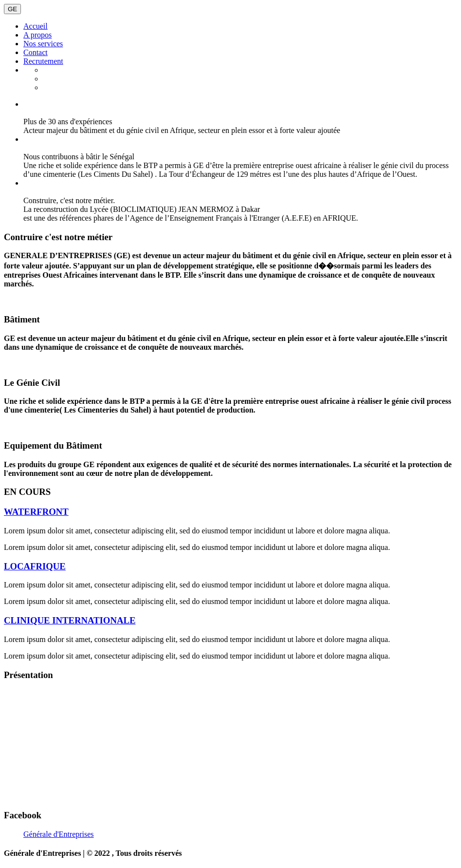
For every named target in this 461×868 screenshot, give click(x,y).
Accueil (36, 26)
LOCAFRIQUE (35, 566)
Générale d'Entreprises (59, 834)
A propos (37, 35)
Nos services (43, 44)
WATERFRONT (36, 512)
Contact (36, 52)
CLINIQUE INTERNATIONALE (70, 620)
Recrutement (43, 61)
